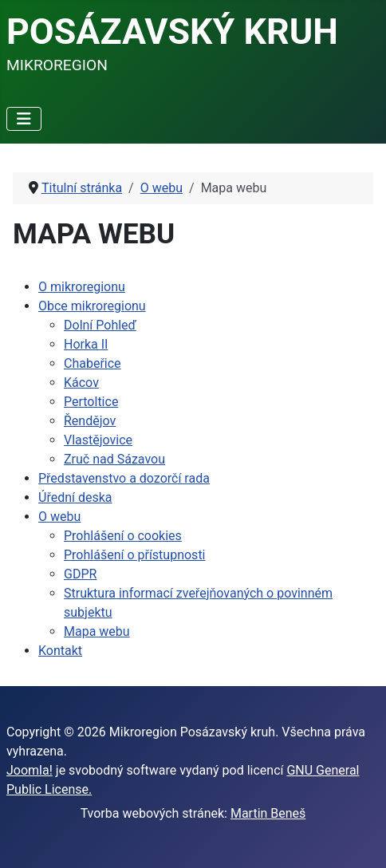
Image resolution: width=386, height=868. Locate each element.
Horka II (86, 344)
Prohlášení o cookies (123, 536)
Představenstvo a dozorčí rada (124, 478)
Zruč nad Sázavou (114, 459)
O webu (59, 517)
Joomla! (30, 770)
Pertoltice (91, 402)
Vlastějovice (98, 440)
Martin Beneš (268, 813)
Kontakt (60, 651)
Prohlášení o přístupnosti (135, 555)
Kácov (81, 383)
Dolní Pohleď (100, 325)
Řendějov (90, 421)
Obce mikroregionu (92, 306)
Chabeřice (93, 363)
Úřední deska (75, 497)
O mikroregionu (82, 287)
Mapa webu (97, 631)
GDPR (80, 574)
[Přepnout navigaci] (24, 119)
